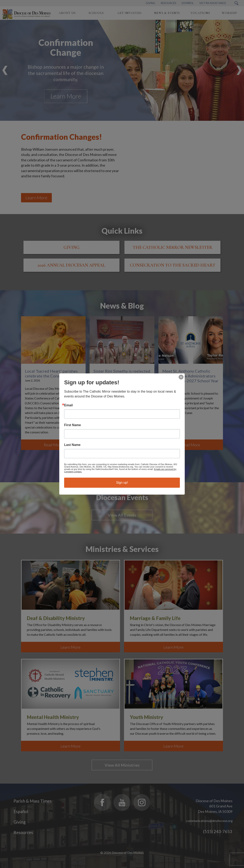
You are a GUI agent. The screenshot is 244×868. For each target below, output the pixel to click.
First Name (73, 425)
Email (68, 405)
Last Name (72, 445)
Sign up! (122, 483)
